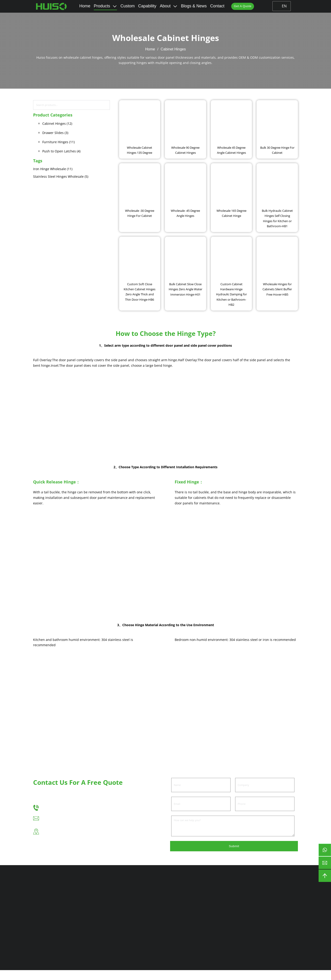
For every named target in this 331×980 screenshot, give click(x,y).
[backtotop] (325, 876)
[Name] (201, 794)
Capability (147, 6)
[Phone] (265, 813)
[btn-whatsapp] (325, 850)
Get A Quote (243, 6)
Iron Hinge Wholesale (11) (53, 169)
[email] (325, 863)
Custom (127, 6)
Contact (217, 6)
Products (101, 6)
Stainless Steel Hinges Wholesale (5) (61, 176)
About (164, 6)
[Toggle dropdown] (114, 6)
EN (282, 6)
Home (84, 6)
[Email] (201, 813)
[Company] (265, 794)
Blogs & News (193, 6)
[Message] (233, 835)
